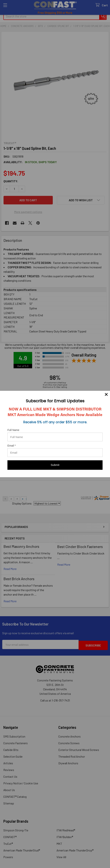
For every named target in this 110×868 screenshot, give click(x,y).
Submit (55, 465)
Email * (12, 446)
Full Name (13, 430)
